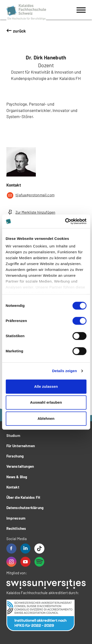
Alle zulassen (46, 386)
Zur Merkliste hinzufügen (31, 212)
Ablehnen (46, 418)
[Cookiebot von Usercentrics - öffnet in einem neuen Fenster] (66, 221)
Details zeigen (64, 371)
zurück (19, 31)
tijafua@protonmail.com (30, 195)
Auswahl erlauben (46, 402)
